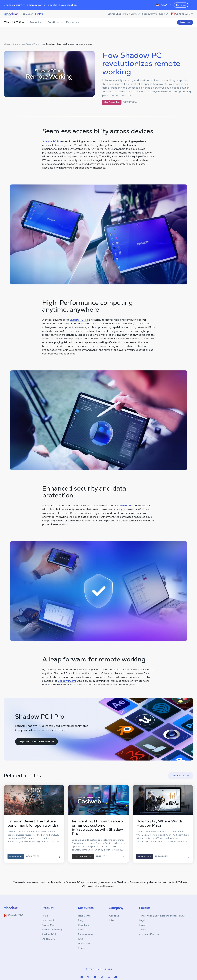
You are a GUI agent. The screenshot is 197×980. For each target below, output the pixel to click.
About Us (114, 916)
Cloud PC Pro (14, 22)
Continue (181, 5)
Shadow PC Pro (51, 141)
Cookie (143, 930)
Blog (81, 920)
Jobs (111, 920)
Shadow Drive (149, 14)
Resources (74, 22)
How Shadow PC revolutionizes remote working (66, 44)
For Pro (39, 14)
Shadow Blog (11, 44)
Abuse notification (149, 934)
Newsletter (84, 943)
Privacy (143, 925)
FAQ (80, 939)
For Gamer (27, 14)
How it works (48, 920)
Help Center (85, 916)
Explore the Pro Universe (37, 741)
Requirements (86, 934)
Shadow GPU (48, 939)
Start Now (185, 22)
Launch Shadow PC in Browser (124, 14)
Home (45, 916)
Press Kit (83, 930)
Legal (142, 920)
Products (37, 22)
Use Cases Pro (29, 44)
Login (164, 14)
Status (82, 948)
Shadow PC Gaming (52, 930)
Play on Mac (48, 925)
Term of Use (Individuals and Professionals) (162, 916)
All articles (181, 775)
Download (83, 925)
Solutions (55, 22)
